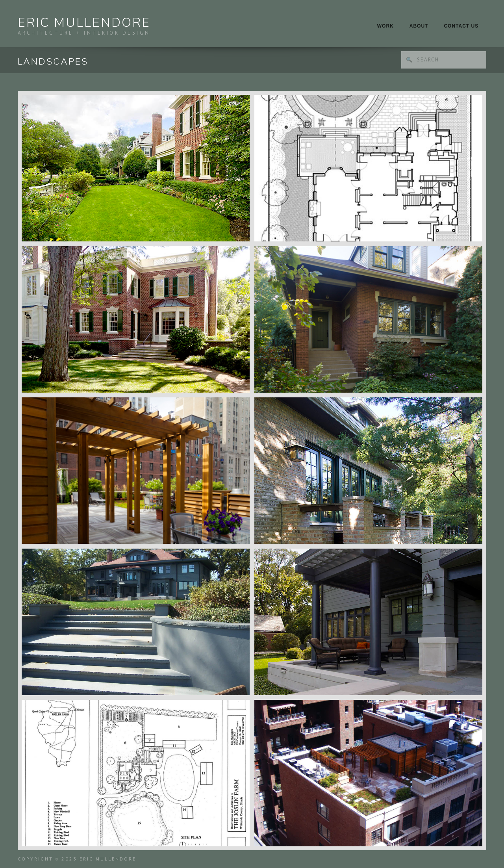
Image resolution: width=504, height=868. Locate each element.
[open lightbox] (136, 168)
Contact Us (461, 26)
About (419, 26)
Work (385, 26)
